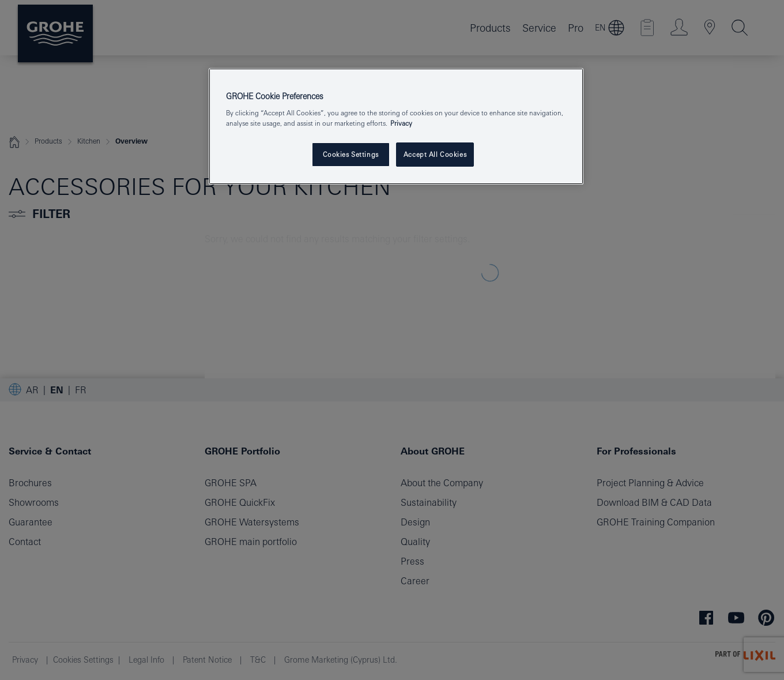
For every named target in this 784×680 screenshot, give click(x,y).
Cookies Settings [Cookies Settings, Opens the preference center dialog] (351, 154)
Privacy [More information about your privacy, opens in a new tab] (401, 123)
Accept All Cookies (435, 154)
